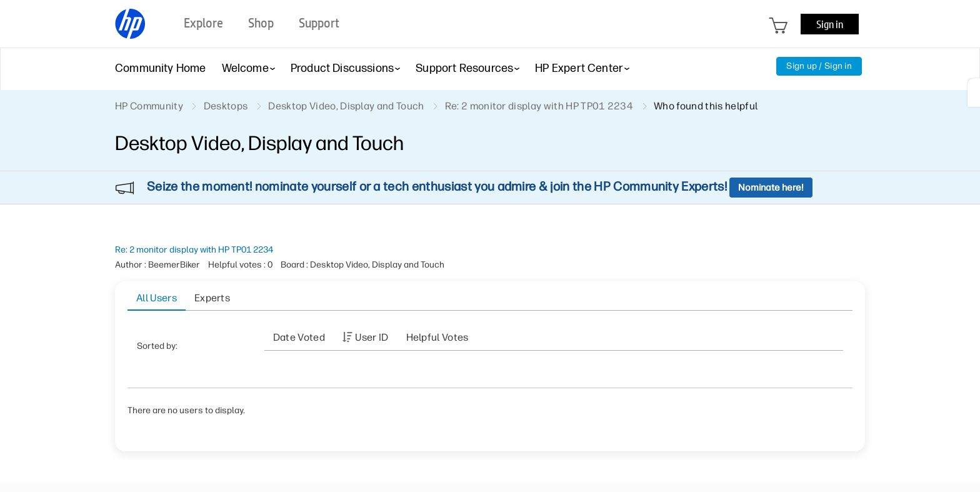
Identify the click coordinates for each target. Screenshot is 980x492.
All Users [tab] (157, 298)
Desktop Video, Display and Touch (346, 106)
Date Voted (299, 337)
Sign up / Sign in (819, 66)
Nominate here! (771, 188)
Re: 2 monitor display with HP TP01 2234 (194, 250)
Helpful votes (437, 337)
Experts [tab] (212, 298)
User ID (372, 337)
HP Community (149, 106)
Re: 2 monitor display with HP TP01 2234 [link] (539, 106)
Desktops (226, 106)
